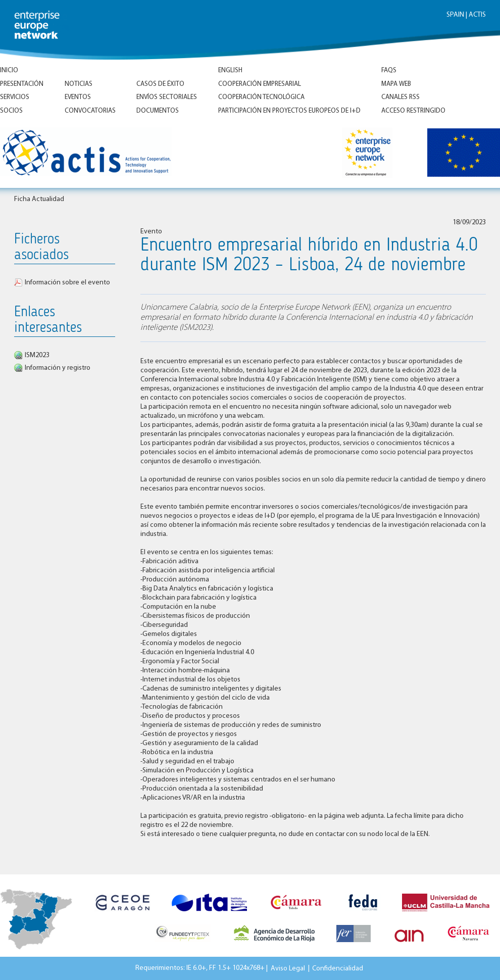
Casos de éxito (160, 84)
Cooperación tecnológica (261, 97)
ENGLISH (230, 70)
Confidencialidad (338, 968)
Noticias (79, 84)
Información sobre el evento (67, 283)
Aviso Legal (288, 968)
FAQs (389, 70)
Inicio (9, 70)
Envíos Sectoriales (167, 97)
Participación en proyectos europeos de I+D (289, 111)
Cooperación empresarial (260, 84)
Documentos (158, 111)
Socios (11, 111)
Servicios (15, 97)
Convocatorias (90, 111)
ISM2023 (37, 355)
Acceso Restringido (413, 111)
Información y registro (58, 368)
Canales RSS (401, 97)
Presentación (22, 84)
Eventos (78, 97)
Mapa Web (396, 84)
